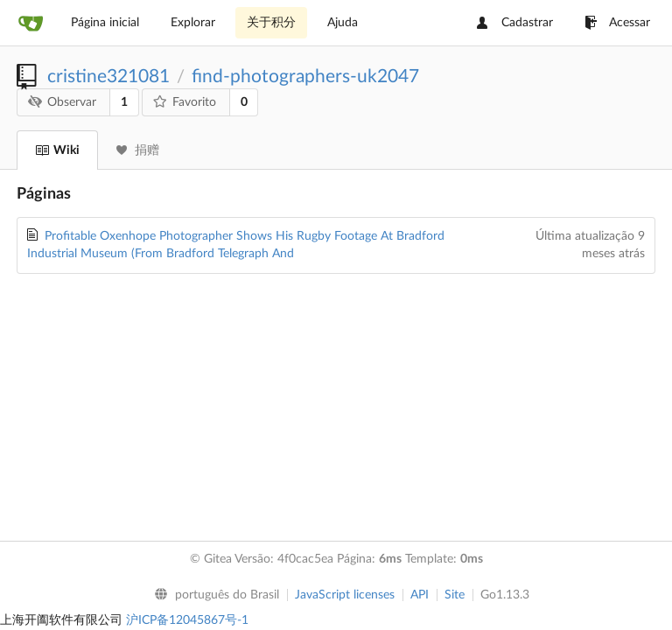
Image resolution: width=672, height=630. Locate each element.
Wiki (57, 150)
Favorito (185, 102)
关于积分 (271, 23)
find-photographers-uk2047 (305, 77)
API (420, 595)
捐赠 (138, 150)
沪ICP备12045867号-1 (187, 620)
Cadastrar (515, 23)
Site (455, 595)
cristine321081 (108, 77)
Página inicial (105, 23)
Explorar (193, 23)
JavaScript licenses (345, 595)
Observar (63, 102)
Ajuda (343, 23)
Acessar (617, 23)
